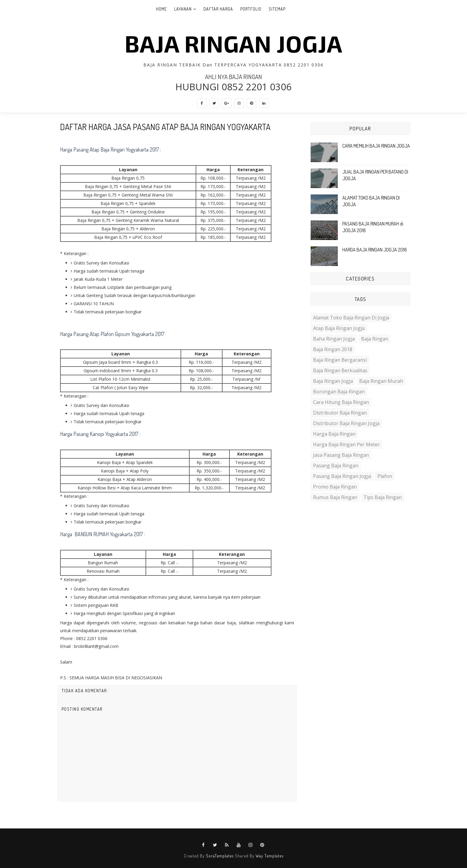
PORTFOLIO (251, 9)
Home (162, 9)
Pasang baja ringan (336, 466)
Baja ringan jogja (333, 381)
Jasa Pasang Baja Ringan (341, 455)
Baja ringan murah (381, 381)
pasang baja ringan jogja (342, 476)
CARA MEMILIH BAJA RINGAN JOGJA (376, 146)
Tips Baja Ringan (383, 497)
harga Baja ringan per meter (346, 444)
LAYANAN (183, 9)
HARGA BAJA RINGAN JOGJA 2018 (375, 250)
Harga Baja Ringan (334, 434)
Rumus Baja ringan (335, 497)
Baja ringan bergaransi (340, 360)
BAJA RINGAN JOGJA (233, 43)
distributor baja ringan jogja (346, 423)
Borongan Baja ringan (339, 392)
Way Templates (270, 856)
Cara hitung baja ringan (341, 402)
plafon (385, 476)
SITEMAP (277, 9)
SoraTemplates (220, 856)
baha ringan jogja (334, 339)
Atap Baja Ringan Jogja (339, 328)
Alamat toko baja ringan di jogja (351, 318)
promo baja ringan (335, 487)
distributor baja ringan (340, 413)
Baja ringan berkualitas (340, 370)
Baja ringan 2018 (333, 349)
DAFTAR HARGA (218, 9)
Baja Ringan (375, 339)
